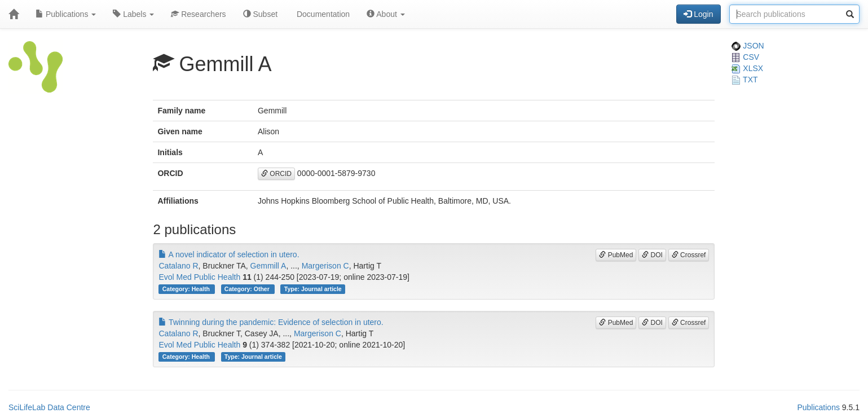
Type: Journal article (313, 289)
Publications (66, 14)
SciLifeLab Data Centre (49, 407)
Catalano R (178, 266)
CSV (745, 57)
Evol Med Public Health (199, 277)
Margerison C (325, 266)
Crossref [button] (689, 255)
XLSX (747, 68)
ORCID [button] (276, 174)
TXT (744, 80)
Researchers (198, 14)
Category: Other (248, 289)
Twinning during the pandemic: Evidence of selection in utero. (271, 322)
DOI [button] (652, 255)
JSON (748, 46)
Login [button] (698, 14)
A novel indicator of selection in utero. (229, 254)
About (386, 14)
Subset (260, 14)
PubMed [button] (616, 255)
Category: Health (187, 289)
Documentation (322, 14)
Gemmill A (268, 266)
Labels (133, 14)
